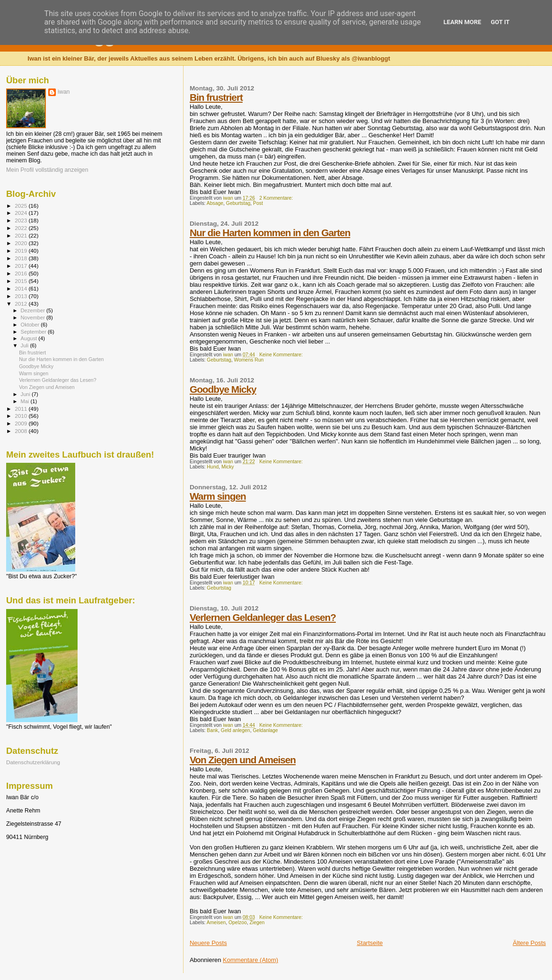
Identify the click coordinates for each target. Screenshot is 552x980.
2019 (22, 251)
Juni (26, 394)
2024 (22, 213)
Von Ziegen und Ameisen (243, 760)
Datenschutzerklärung (33, 762)
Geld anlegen (236, 730)
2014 (22, 288)
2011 (22, 409)
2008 (22, 431)
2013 (22, 296)
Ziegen (257, 923)
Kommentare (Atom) (250, 960)
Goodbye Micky (223, 389)
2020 (22, 243)
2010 (22, 416)
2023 (22, 220)
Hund (213, 467)
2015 (22, 281)
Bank (212, 730)
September (35, 332)
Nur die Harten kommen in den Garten (270, 233)
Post (258, 203)
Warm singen (218, 496)
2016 (22, 273)
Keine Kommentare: (282, 355)
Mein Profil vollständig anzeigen (47, 170)
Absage (215, 203)
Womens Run (249, 360)
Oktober (31, 325)
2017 (22, 266)
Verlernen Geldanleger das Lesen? (263, 617)
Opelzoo (238, 923)
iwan (64, 92)
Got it (500, 22)
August (30, 338)
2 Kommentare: (277, 198)
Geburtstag (238, 203)
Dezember (34, 310)
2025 (22, 206)
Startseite (370, 943)
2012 (22, 304)
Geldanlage (265, 730)
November (34, 318)
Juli (26, 345)
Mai (26, 401)
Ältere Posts (529, 943)
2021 (22, 235)
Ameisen (216, 923)
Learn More (463, 22)
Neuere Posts (208, 943)
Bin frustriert (216, 97)
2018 (22, 258)
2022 (22, 228)
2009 (22, 423)
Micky (228, 467)
